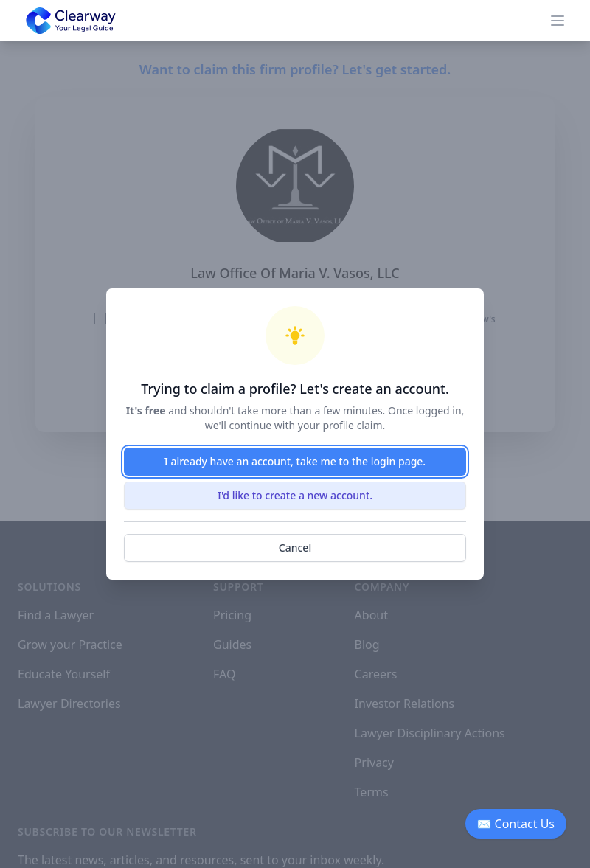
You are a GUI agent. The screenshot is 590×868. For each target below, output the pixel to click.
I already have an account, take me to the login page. (295, 461)
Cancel (295, 548)
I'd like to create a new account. (295, 495)
